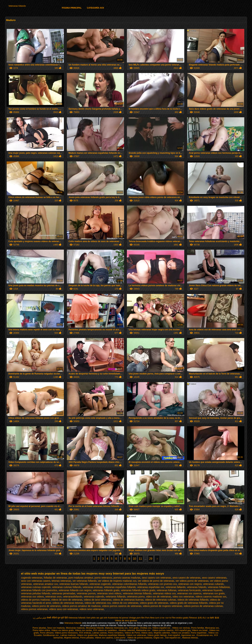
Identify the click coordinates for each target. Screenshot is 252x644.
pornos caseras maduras (127, 578)
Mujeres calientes (162, 633)
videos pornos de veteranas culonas (203, 606)
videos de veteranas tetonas (68, 603)
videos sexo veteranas (92, 609)
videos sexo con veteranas (64, 609)
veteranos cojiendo (94, 597)
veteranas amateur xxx (45, 584)
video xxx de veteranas (158, 597)
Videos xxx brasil (200, 630)
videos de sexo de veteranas (67, 600)
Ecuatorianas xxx (205, 635)
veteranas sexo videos (109, 593)
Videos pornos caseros (163, 630)
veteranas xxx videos (32, 597)
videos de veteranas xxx (98, 603)
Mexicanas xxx (212, 628)
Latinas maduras (68, 635)
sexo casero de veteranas (186, 578)
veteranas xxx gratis (214, 593)
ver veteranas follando (85, 581)
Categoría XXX (96, 8)
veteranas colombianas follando (129, 584)
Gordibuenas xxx (51, 635)
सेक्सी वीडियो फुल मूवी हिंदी (57, 618)
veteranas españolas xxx (151, 587)
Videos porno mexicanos (66, 633)
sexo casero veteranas (214, 578)
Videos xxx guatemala (87, 635)
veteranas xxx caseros (189, 593)
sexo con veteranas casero (36, 581)
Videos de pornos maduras (140, 638)
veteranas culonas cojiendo (36, 587)
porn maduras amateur (81, 578)
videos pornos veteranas (34, 609)
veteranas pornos (86, 593)
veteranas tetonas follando (137, 593)
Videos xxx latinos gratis (63, 630)
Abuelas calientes (127, 630)
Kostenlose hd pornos (118, 618)
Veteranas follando (17, 6)
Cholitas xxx (146, 628)
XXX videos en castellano (105, 630)
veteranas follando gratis (106, 590)
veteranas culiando (213, 584)
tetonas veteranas (61, 581)
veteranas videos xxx (164, 593)
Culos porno (120, 638)
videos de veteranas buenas (128, 600)
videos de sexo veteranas (98, 600)
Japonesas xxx (188, 635)
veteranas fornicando (189, 590)
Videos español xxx (162, 628)
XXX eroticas (85, 633)
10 (134, 559)
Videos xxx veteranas (136, 635)
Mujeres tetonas (71, 638)
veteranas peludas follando (36, 593)
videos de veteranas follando (193, 600)
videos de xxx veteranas (125, 603)
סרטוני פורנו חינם (163, 618)
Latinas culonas (99, 633)
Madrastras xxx (144, 630)
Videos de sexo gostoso (126, 621)
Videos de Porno (132, 633)
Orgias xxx (159, 638)
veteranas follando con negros (75, 590)
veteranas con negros (190, 584)
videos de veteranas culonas (160, 600)
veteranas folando (197, 587)
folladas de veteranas (55, 578)
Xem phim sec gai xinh (97, 618)
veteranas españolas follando (120, 587)
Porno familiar (197, 628)
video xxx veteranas (183, 597)
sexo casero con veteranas (156, 578)
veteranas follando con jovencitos (39, 590)
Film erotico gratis (180, 618)
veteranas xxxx (53, 597)
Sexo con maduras (56, 628)
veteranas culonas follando (67, 587)
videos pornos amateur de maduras (81, 606)
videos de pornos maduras (35, 600)
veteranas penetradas (63, 593)
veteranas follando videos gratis (138, 590)
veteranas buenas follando (74, 584)
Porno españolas (199, 633)
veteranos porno (136, 597)
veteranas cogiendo (100, 584)
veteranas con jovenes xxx (162, 584)
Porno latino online (41, 630)
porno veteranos (103, 578)
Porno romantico (116, 633)
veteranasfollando (73, 597)
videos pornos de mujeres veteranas (163, 606)
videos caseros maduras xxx (211, 597)
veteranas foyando (212, 590)
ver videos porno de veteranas (192, 581)
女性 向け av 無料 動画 (208, 618)
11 (140, 559)
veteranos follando (115, 597)
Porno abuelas (39, 628)
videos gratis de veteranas (154, 603)
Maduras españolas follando (112, 635)
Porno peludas (87, 638)
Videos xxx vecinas (181, 628)
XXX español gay (183, 630)
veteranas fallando (176, 587)
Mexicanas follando (95, 628)
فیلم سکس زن (40, 618)
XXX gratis (134, 628)
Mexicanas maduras (75, 628)
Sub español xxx (173, 638)
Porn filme (150, 618)
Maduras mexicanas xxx (116, 628)
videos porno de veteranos (46, 606)
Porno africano (47, 633)
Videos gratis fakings (157, 635)
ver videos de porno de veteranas (156, 581)
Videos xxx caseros (104, 638)
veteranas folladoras (219, 587)
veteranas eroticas (93, 587)
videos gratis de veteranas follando (189, 603)
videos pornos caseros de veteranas (122, 606)
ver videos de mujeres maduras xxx (117, 581)
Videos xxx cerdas (83, 630)
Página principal (72, 8)
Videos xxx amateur (181, 633)
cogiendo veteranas (32, 578)
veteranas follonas (167, 590)
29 (151, 559)
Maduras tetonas (190, 638)
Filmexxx (193, 618)
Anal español (174, 635)
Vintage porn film (137, 618)
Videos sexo (147, 633)
